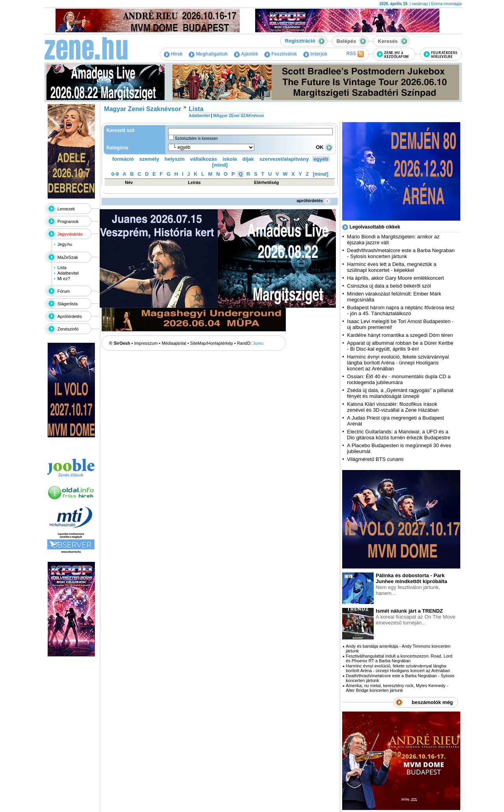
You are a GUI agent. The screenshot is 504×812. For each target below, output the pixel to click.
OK (324, 147)
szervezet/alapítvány (284, 159)
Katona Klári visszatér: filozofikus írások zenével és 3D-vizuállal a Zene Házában (393, 407)
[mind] (220, 165)
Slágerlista (68, 304)
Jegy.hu (65, 244)
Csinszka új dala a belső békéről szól (389, 286)
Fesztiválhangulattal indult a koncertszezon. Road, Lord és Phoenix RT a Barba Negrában (399, 658)
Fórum (64, 291)
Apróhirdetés (70, 316)
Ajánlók (246, 54)
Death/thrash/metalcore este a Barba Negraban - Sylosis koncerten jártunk (401, 253)
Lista (62, 268)
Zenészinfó (68, 329)
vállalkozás (204, 159)
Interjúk (315, 54)
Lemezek (66, 209)
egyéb (321, 159)
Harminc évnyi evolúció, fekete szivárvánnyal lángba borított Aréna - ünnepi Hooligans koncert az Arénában (398, 363)
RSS (355, 54)
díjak (248, 159)
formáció (123, 159)
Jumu (258, 343)
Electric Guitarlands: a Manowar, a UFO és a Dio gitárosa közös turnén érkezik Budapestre (398, 435)
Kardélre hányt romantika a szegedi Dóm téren (400, 335)
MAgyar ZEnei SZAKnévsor (238, 116)
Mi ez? (64, 279)
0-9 (115, 174)
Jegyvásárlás (70, 234)
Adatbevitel (68, 273)
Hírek (173, 54)
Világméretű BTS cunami (375, 459)
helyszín (175, 159)
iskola (230, 159)
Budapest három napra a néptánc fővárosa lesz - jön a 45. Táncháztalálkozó (401, 310)
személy (149, 159)
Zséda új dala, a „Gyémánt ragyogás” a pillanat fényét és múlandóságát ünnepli (400, 393)
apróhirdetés (314, 201)
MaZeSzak (68, 257)
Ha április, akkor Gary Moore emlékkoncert (395, 278)
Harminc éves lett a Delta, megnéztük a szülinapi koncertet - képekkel (392, 267)
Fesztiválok (281, 54)
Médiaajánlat (174, 343)
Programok (68, 221)
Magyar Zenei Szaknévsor (143, 109)
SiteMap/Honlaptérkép (212, 343)
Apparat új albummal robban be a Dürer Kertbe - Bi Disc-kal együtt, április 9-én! (400, 346)
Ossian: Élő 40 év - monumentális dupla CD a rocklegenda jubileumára (399, 379)
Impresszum (146, 343)
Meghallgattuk (208, 54)
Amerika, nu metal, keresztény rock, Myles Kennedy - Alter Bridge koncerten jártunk (397, 688)
